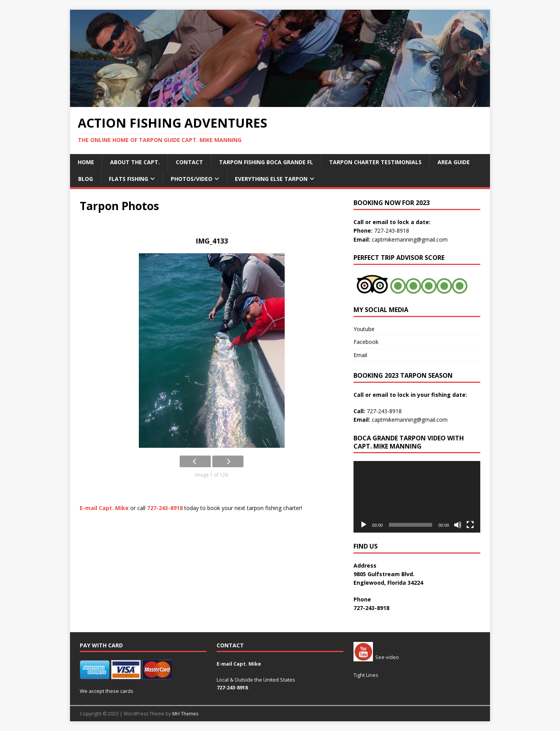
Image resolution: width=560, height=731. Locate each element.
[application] (417, 497)
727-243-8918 (392, 231)
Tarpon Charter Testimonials (375, 162)
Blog (86, 179)
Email (360, 355)
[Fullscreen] (470, 525)
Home (86, 162)
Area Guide (454, 162)
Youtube (364, 329)
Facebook (366, 342)
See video (376, 657)
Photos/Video (192, 179)
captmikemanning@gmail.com (410, 239)
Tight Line (365, 675)
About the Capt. (135, 162)
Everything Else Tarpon (271, 179)
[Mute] (458, 525)
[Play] (364, 525)
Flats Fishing (129, 179)
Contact (189, 162)
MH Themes (185, 714)
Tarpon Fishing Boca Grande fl (266, 162)
